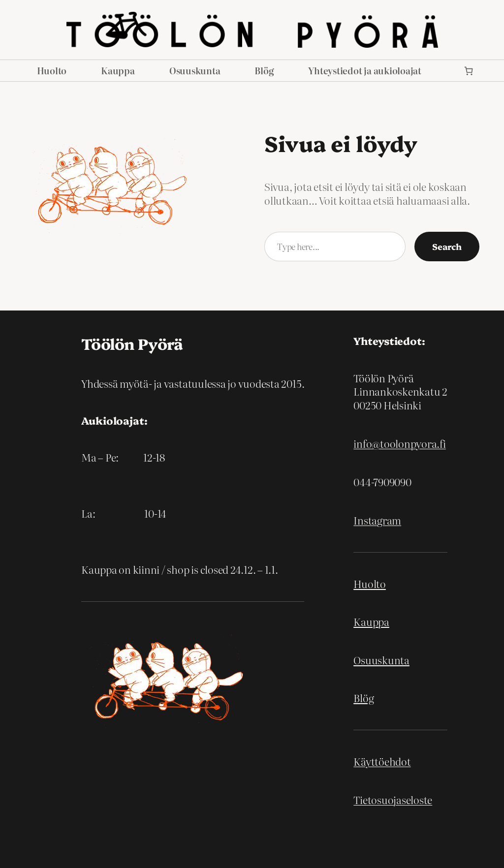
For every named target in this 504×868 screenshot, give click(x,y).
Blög (363, 698)
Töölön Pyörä (132, 343)
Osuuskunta (381, 660)
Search (447, 246)
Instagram (377, 520)
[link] (469, 71)
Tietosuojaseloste (393, 800)
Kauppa (371, 621)
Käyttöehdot (382, 761)
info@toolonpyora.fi (399, 443)
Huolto (370, 584)
